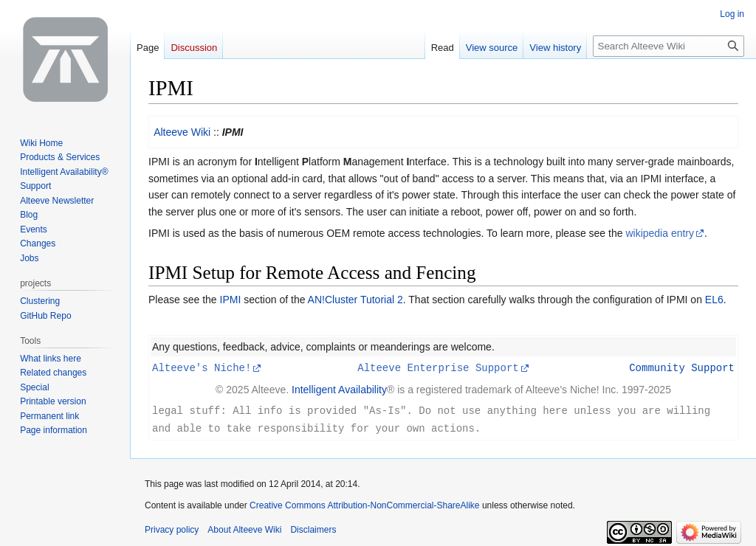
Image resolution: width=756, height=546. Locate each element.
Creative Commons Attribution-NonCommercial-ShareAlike (364, 503)
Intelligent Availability (339, 389)
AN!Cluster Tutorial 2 (355, 300)
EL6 (714, 300)
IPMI (231, 300)
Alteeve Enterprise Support (438, 367)
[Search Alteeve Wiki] (669, 46)
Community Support (682, 367)
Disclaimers (313, 528)
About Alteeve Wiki (244, 528)
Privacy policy (172, 528)
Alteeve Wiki (182, 132)
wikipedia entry (660, 233)
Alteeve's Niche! (202, 367)
